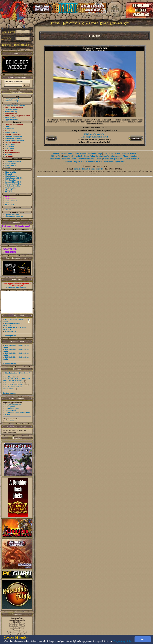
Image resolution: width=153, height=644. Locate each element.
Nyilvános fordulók (12, 186)
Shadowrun (55, 159)
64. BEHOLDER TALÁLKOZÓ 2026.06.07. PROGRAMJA (16, 380)
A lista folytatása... (10, 336)
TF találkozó (10, 192)
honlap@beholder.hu (17, 620)
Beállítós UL (10, 128)
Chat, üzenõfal (11, 172)
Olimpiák (9, 190)
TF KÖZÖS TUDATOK (14, 385)
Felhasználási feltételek (14, 217)
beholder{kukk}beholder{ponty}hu (89, 169)
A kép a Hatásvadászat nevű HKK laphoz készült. (95, 130)
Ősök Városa (81, 153)
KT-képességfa (11, 180)
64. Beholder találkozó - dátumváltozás (13, 388)
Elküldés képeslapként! (95, 134)
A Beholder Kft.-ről (94, 161)
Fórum (99, 159)
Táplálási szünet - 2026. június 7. (17, 373)
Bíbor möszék (10, 421)
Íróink (74, 159)
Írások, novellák (11, 201)
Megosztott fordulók (13, 184)
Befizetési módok (12, 110)
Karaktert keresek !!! (13, 383)
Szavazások (9, 148)
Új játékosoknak (11, 119)
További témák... (9, 393)
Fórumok (9, 174)
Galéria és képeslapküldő (114, 159)
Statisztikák (10, 146)
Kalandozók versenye (13, 138)
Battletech (66, 159)
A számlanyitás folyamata (15, 106)
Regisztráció (79, 161)
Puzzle (8, 167)
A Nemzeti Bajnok (12, 408)
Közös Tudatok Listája (14, 178)
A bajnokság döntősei (13, 405)
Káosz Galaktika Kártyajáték (96, 156)
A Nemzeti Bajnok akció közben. (17, 412)
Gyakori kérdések (12, 215)
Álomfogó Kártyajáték (73, 156)
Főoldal (56, 153)
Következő (136, 138)
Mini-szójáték (10, 165)
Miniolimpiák (10, 188)
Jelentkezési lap (11, 112)
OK (143, 639)
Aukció (8, 126)
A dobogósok (10, 407)
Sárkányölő (108, 153)
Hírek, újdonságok (12, 99)
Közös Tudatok (11, 176)
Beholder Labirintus (13, 161)
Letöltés (8, 210)
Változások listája (12, 101)
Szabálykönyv (10, 118)
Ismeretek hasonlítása (13, 136)
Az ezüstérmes (11, 410)
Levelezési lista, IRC (13, 182)
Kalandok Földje (95, 153)
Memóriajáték (10, 163)
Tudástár (8, 154)
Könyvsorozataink (86, 159)
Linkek (8, 203)
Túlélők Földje (67, 153)
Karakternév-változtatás (14, 140)
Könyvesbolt (116, 156)
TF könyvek (10, 205)
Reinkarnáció (10, 144)
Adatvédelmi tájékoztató (114, 161)
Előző (51, 138)
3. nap (7, 414)
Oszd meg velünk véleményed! (95, 137)
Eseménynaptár (11, 132)
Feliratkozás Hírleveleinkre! (16, 226)
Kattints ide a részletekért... (17, 288)
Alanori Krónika (130, 156)
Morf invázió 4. (11, 331)
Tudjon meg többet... (124, 641)
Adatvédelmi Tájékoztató (10, 250)
